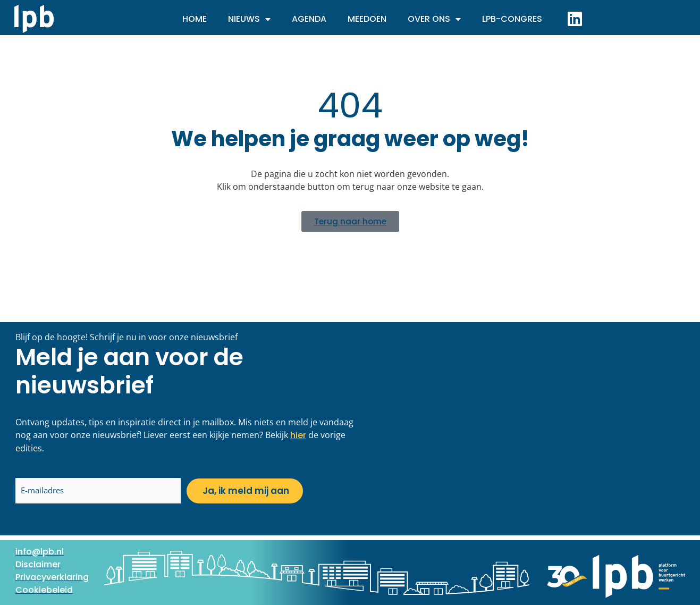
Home (195, 19)
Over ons (434, 19)
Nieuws (249, 19)
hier (298, 435)
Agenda (309, 19)
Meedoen (367, 19)
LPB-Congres (512, 19)
